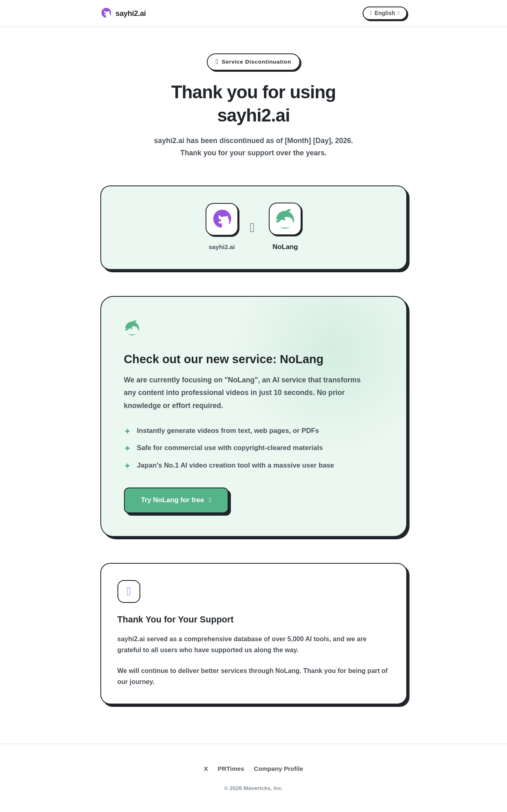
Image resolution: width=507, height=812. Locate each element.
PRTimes (231, 769)
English (385, 13)
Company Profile (279, 769)
